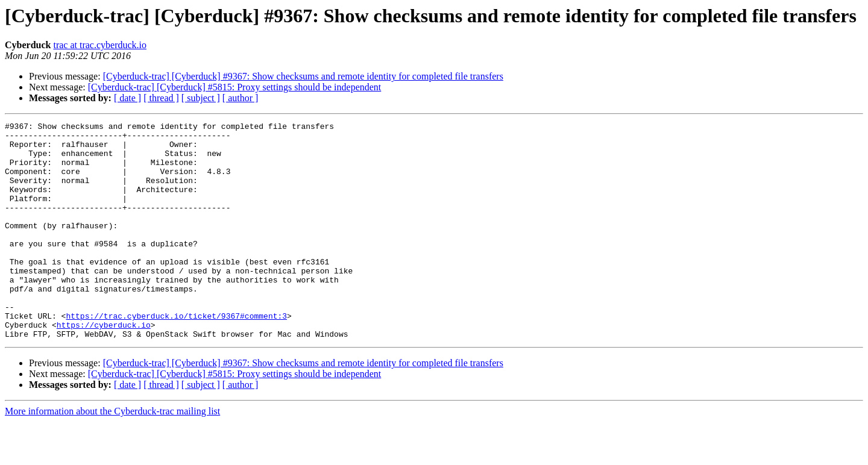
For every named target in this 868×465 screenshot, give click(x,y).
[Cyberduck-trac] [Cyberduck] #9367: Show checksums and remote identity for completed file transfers (303, 76)
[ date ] (127, 98)
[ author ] (241, 98)
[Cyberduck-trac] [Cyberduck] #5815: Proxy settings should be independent (235, 87)
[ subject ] (201, 98)
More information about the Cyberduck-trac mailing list (112, 454)
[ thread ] (161, 98)
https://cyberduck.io (104, 366)
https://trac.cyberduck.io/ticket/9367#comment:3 (176, 355)
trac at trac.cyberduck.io (100, 45)
